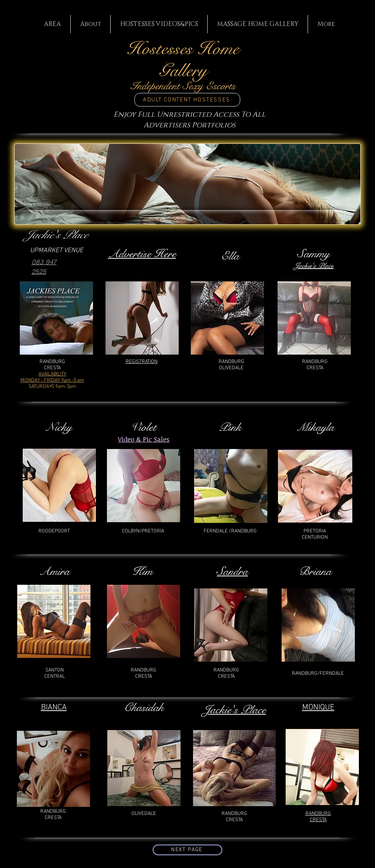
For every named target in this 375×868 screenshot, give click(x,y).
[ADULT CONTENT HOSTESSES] (187, 100)
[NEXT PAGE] (187, 850)
